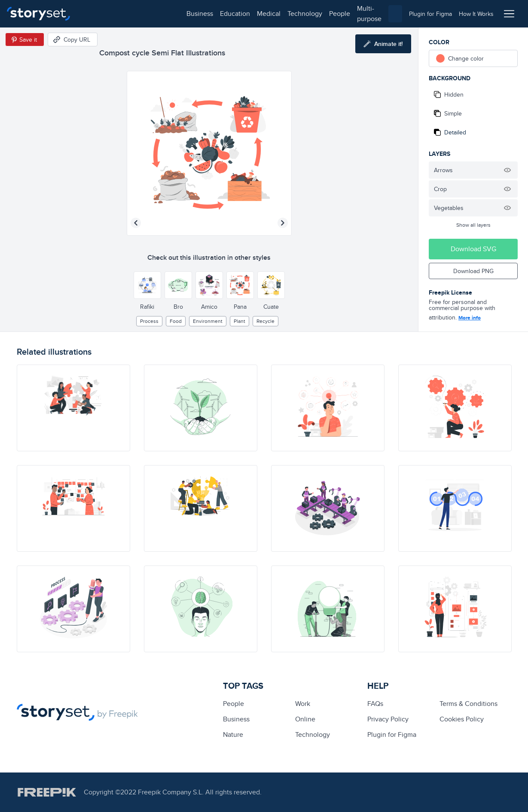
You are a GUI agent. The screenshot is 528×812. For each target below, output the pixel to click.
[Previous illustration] (136, 223)
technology (202, 14)
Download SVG (473, 249)
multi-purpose (275, 14)
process (149, 321)
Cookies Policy (462, 719)
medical (166, 14)
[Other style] (147, 285)
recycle (266, 321)
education (132, 14)
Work (303, 704)
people (237, 14)
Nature (233, 734)
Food (176, 321)
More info (470, 318)
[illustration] (73, 408)
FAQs (375, 704)
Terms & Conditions (468, 704)
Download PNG (473, 271)
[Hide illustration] (507, 170)
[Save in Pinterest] (25, 40)
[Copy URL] (73, 40)
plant (240, 321)
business (97, 14)
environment (208, 321)
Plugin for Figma (392, 734)
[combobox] (353, 14)
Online (305, 719)
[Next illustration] (283, 223)
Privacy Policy (388, 719)
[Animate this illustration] (383, 44)
